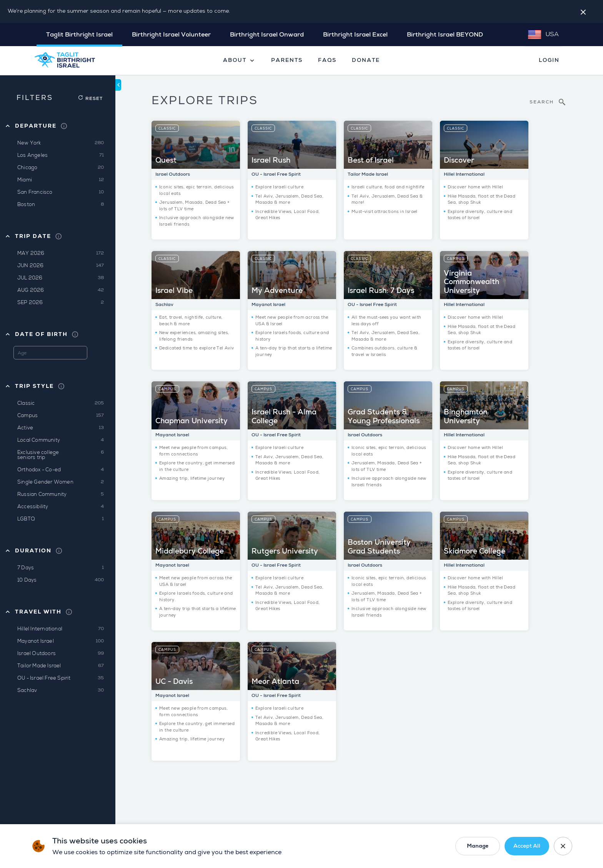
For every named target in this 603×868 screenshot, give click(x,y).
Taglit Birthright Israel (79, 35)
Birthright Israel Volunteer (171, 35)
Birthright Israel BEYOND (445, 35)
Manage (478, 846)
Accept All (527, 846)
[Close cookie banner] (563, 846)
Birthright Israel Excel (355, 35)
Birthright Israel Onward (267, 35)
